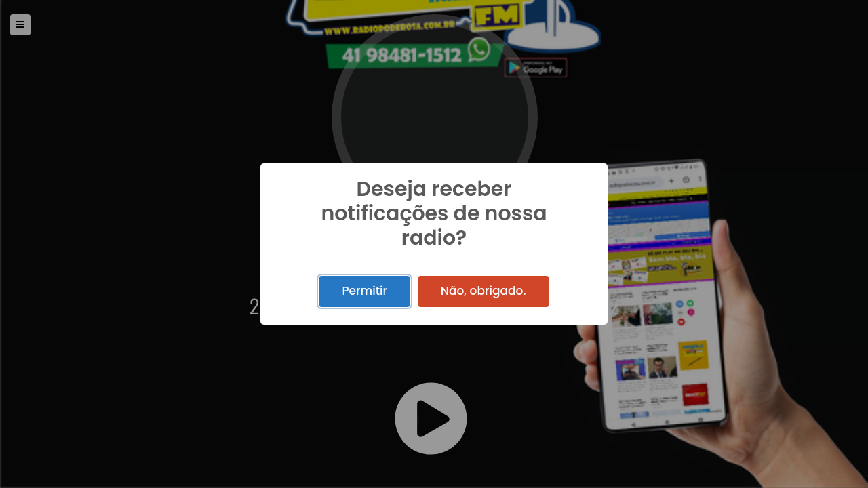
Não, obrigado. (484, 291)
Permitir (364, 291)
